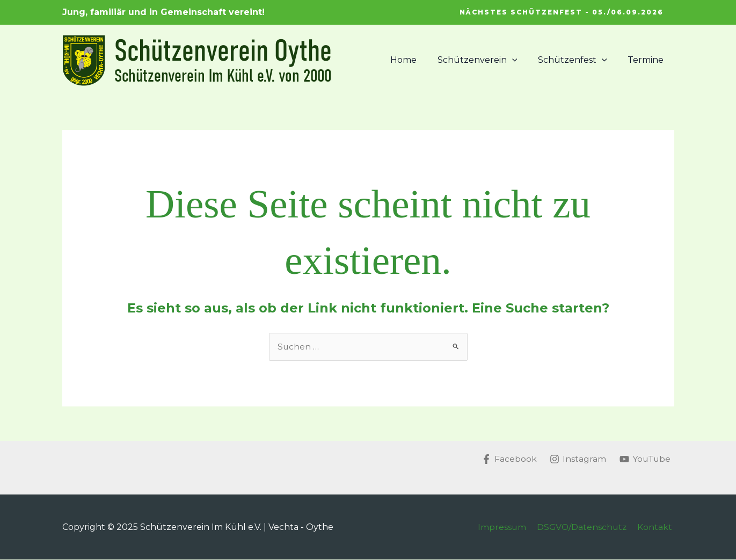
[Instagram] (576, 459)
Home (416, 60)
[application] (521, 60)
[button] (562, 12)
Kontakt (657, 527)
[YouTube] (644, 459)
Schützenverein (486, 60)
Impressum (506, 527)
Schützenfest (578, 60)
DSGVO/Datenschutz (585, 527)
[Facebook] (507, 459)
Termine (648, 60)
